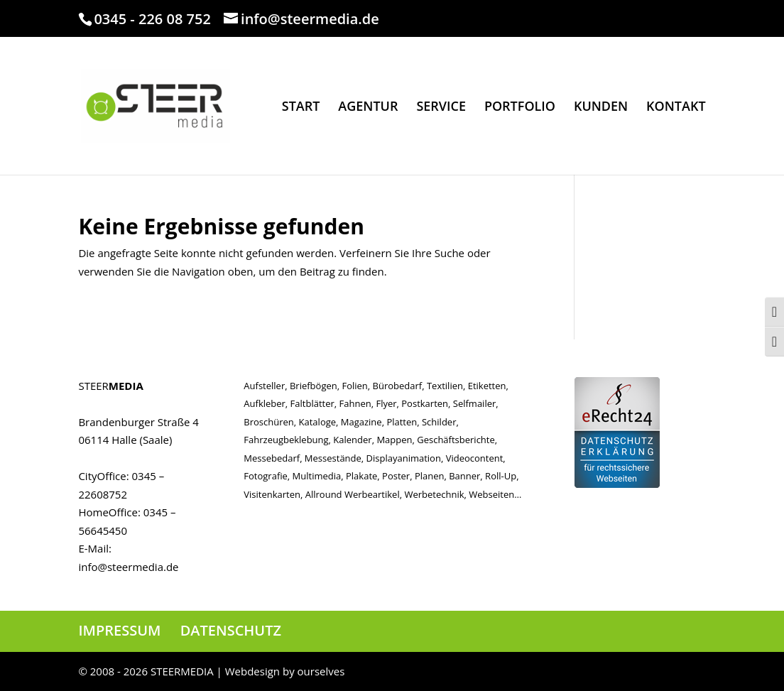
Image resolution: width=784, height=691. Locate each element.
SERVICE (441, 108)
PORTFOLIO (520, 108)
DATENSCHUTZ (231, 630)
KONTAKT (676, 108)
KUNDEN (601, 108)
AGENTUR (368, 108)
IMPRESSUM (119, 630)
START (301, 108)
